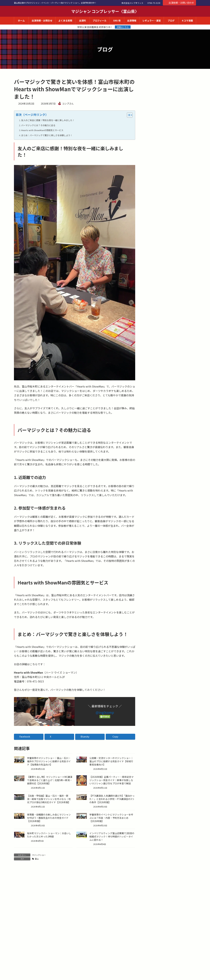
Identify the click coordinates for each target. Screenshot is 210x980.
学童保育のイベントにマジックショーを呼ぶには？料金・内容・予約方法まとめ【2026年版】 (111, 818)
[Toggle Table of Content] (128, 115)
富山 (37, 859)
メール (20, 954)
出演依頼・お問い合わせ (179, 3)
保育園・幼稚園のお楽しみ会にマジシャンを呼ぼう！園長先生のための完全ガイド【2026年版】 (49, 818)
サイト (18, 972)
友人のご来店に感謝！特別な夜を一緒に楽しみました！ (48, 120)
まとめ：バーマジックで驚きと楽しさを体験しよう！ (47, 135)
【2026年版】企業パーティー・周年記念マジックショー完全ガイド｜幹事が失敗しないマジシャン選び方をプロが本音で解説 (111, 780)
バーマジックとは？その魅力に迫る (38, 125)
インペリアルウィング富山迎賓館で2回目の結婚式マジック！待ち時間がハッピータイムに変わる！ (112, 836)
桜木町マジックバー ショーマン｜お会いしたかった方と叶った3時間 (49, 835)
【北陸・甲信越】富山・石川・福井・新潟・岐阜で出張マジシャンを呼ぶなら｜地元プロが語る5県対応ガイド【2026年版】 (49, 799)
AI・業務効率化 (156, 120)
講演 (150, 134)
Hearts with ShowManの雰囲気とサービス (42, 130)
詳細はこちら (123, 27)
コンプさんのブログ (159, 81)
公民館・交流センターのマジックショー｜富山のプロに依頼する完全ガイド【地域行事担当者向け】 (111, 761)
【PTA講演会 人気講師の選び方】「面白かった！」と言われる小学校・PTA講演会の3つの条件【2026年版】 (112, 799)
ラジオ (151, 127)
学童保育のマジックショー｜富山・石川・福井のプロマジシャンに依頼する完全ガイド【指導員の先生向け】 (49, 761)
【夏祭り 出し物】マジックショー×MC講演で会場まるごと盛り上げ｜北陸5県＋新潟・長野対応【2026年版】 (50, 780)
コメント (21, 889)
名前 (18, 936)
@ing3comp (105, 712)
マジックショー (39, 855)
